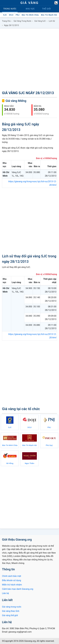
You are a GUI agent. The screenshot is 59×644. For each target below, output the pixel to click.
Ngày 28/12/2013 (11, 25)
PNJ (18, 15)
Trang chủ (6, 21)
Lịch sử (52, 21)
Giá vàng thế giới (10, 615)
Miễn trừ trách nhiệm (12, 585)
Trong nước (10, 9)
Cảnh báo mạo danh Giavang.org (18, 589)
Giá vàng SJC (40, 21)
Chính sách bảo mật (12, 576)
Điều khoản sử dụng (11, 580)
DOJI (11, 15)
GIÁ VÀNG (29, 3)
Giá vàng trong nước (23, 21)
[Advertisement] (29, 59)
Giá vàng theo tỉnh (11, 611)
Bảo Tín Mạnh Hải (49, 15)
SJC (5, 15)
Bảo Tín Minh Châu (30, 15)
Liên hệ (5, 593)
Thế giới (47, 9)
